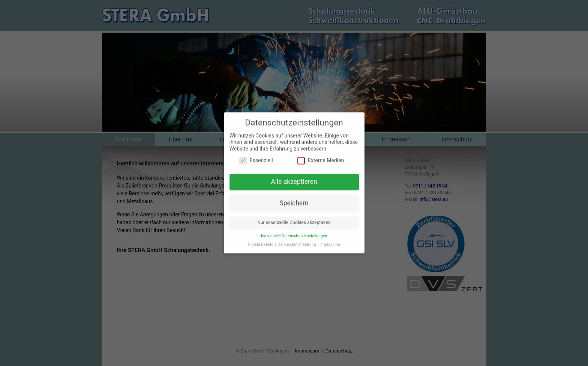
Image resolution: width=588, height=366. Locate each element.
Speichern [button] (294, 198)
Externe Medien (321, 156)
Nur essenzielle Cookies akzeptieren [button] (294, 218)
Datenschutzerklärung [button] (297, 240)
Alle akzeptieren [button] (294, 177)
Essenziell (256, 156)
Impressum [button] (330, 240)
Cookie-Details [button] (261, 240)
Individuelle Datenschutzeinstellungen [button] (294, 231)
